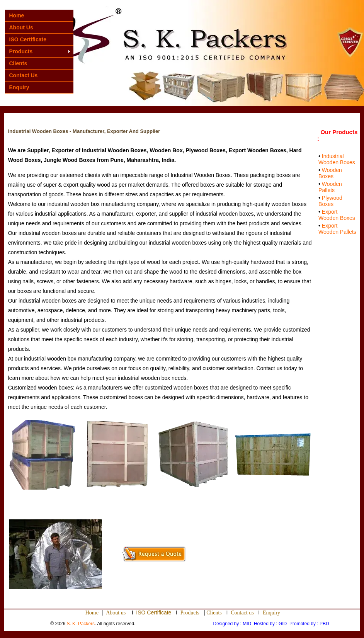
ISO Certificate (28, 39)
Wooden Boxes (330, 173)
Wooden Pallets (330, 187)
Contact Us (24, 75)
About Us (21, 27)
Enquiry (19, 87)
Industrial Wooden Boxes (337, 159)
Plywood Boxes (330, 201)
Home (17, 15)
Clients (18, 63)
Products (21, 51)
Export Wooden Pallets (337, 229)
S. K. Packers (81, 624)
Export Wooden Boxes (337, 215)
